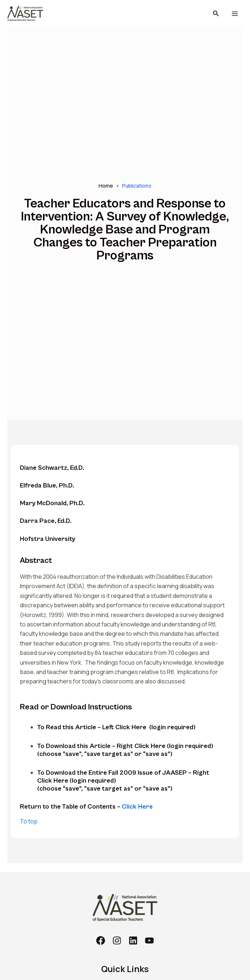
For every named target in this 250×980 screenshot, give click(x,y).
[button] (216, 14)
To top (29, 821)
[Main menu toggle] (235, 14)
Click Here (137, 807)
